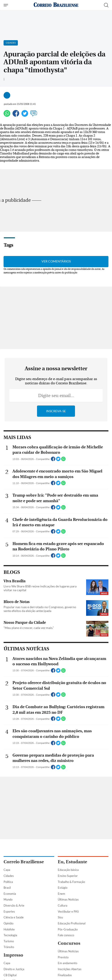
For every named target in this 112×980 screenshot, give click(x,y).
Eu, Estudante (72, 862)
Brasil (7, 888)
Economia (10, 894)
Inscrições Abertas (70, 969)
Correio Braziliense (24, 862)
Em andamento (67, 963)
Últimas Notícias (68, 899)
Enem (61, 894)
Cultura (63, 905)
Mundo (8, 899)
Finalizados (65, 975)
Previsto (63, 957)
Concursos (69, 943)
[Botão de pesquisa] (106, 5)
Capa (7, 870)
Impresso (13, 955)
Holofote (9, 929)
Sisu (60, 917)
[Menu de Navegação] (6, 5)
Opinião (8, 923)
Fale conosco (66, 935)
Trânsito (9, 947)
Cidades (9, 876)
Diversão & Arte (14, 905)
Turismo (9, 941)
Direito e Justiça (14, 969)
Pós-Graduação (68, 929)
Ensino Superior (68, 876)
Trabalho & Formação (71, 882)
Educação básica (68, 870)
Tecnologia (10, 935)
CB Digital (10, 975)
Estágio (63, 888)
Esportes (9, 911)
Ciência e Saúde (14, 917)
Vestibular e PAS (68, 911)
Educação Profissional (72, 923)
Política (8, 882)
